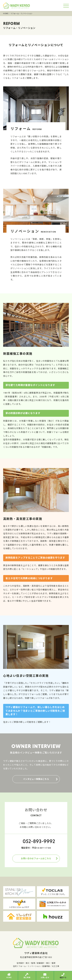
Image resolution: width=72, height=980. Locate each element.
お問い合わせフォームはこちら (36, 859)
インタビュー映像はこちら (36, 779)
